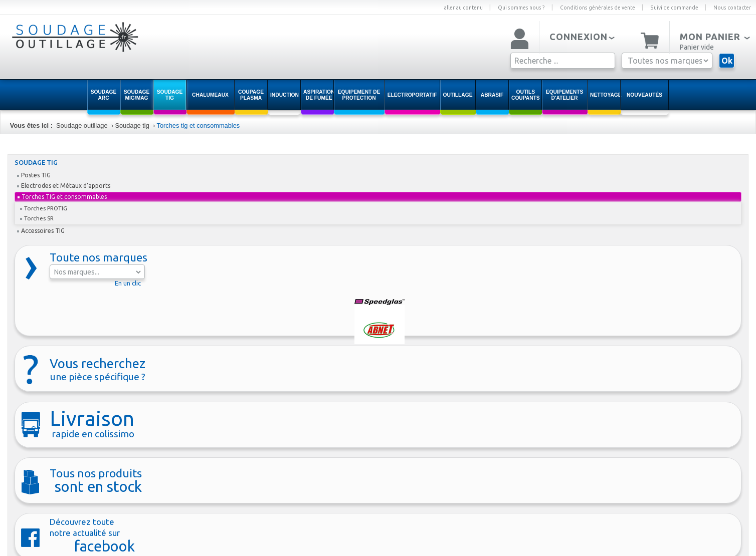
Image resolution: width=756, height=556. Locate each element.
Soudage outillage (82, 125)
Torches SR (37, 218)
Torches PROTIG (44, 208)
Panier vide (697, 47)
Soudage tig (132, 125)
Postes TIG (34, 175)
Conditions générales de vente (598, 8)
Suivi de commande (674, 8)
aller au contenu (463, 8)
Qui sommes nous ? (521, 8)
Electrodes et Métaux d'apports (64, 186)
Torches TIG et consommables (62, 197)
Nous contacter (732, 8)
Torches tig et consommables (198, 125)
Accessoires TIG (41, 231)
